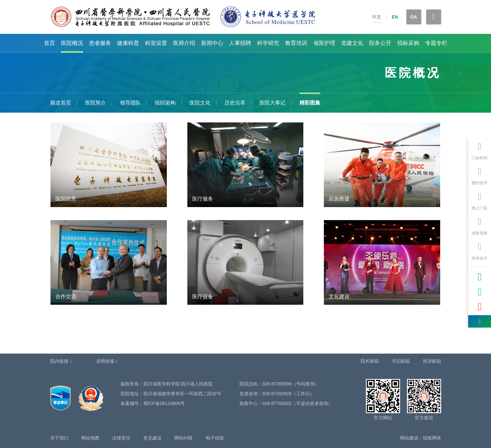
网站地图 (90, 438)
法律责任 (121, 438)
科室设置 (156, 43)
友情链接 (105, 361)
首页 (50, 43)
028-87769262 (277, 403)
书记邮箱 (401, 361)
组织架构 (165, 103)
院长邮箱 (370, 361)
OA (414, 17)
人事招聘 (240, 43)
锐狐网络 (432, 438)
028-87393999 (277, 384)
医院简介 (95, 103)
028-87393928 (277, 394)
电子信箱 (215, 438)
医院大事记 (272, 103)
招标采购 (408, 43)
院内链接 (59, 361)
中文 (377, 17)
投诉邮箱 (432, 361)
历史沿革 (235, 103)
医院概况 (72, 43)
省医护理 (324, 43)
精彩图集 (310, 103)
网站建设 (409, 438)
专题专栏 (436, 43)
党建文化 (352, 43)
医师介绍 (184, 43)
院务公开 (380, 43)
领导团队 (130, 103)
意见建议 (152, 438)
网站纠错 (183, 438)
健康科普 (128, 43)
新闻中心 (212, 43)
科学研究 (268, 43)
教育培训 (296, 43)
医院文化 (200, 103)
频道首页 (61, 103)
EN (395, 17)
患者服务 (100, 43)
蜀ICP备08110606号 (164, 403)
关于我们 (59, 438)
